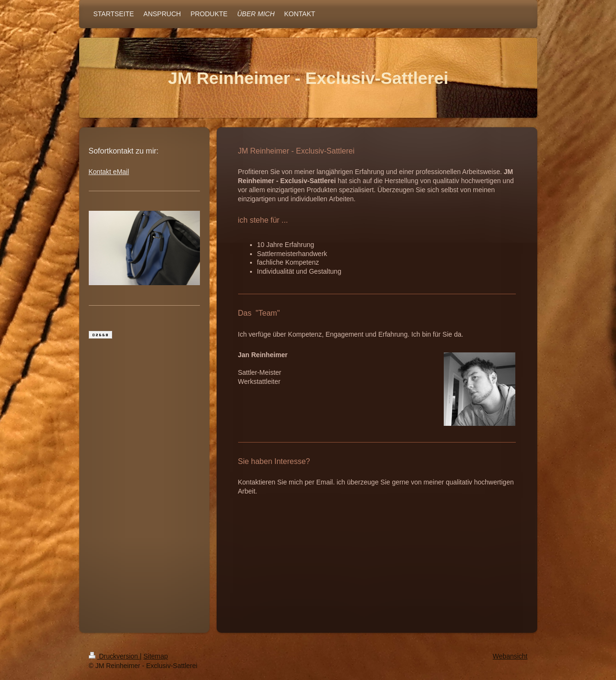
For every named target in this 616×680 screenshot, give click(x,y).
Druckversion (114, 656)
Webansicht (510, 656)
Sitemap (156, 656)
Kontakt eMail (109, 172)
